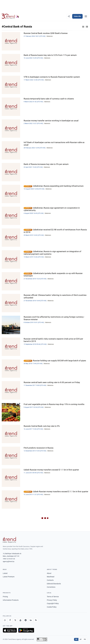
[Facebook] (10, 620)
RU (85, 639)
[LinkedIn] (31, 620)
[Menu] (86, 16)
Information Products (11, 600)
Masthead (51, 577)
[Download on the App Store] (10, 630)
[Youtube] (20, 620)
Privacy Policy (52, 600)
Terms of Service (53, 597)
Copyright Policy (53, 603)
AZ (81, 639)
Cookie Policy (52, 607)
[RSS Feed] (36, 620)
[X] (15, 620)
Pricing (5, 597)
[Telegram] (26, 620)
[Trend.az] (10, 16)
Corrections (51, 587)
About (49, 573)
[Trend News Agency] (9, 540)
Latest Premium (9, 577)
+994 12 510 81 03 (9, 559)
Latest (5, 573)
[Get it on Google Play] (26, 630)
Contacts (50, 580)
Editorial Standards (54, 584)
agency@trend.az (9, 561)
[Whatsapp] (5, 620)
